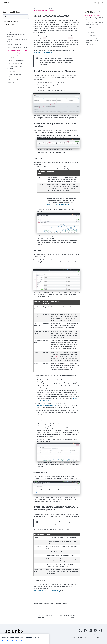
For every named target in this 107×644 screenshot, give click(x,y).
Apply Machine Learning (56, 8)
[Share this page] (99, 12)
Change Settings (21, 641)
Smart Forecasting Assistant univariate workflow (94, 24)
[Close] (47, 637)
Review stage (91, 33)
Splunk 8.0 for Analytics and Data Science (46, 591)
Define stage (91, 28)
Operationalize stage (93, 36)
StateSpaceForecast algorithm (43, 52)
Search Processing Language (46, 406)
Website (88, 637)
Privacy (81, 637)
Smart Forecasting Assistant (93, 15)
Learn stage (91, 30)
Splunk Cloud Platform (40, 8)
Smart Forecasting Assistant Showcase (94, 19)
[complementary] (99, 12)
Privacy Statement (8, 641)
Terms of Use (97, 637)
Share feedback (61, 603)
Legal (75, 637)
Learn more (89, 45)
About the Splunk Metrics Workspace (58, 204)
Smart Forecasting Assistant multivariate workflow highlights (94, 40)
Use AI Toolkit (69, 8)
